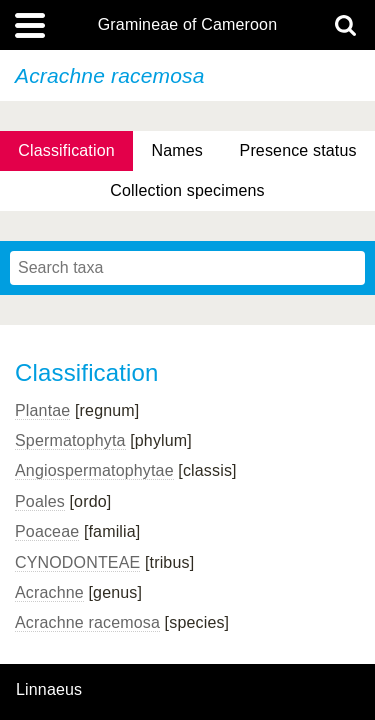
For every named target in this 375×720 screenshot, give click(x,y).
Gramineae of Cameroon (187, 25)
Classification (66, 150)
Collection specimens (187, 190)
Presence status (298, 150)
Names (176, 150)
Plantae (42, 410)
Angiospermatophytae (94, 470)
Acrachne (49, 592)
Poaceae (47, 531)
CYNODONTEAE (77, 562)
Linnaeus (49, 690)
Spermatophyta (70, 440)
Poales (40, 501)
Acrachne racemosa (87, 622)
